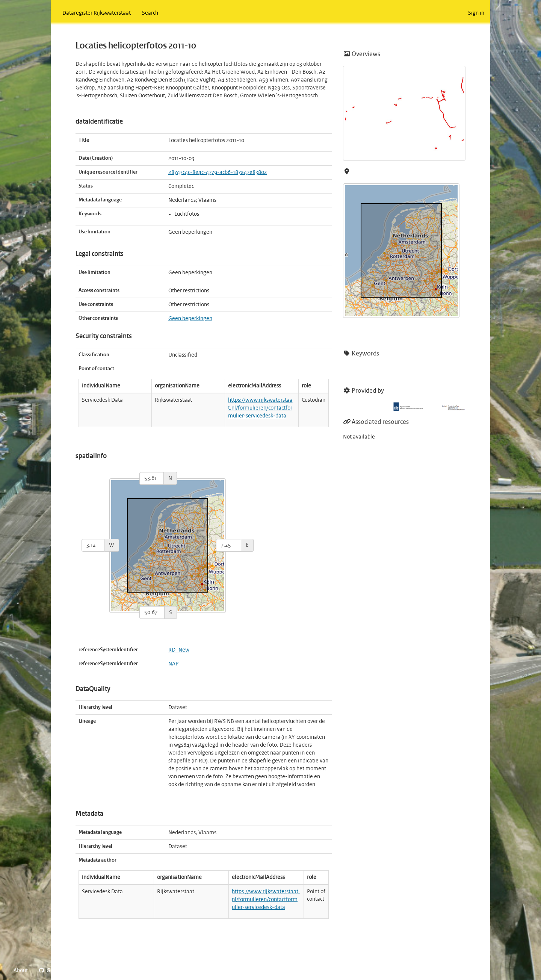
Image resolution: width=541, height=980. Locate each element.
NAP (173, 664)
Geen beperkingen (190, 319)
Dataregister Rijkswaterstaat (97, 13)
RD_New (179, 650)
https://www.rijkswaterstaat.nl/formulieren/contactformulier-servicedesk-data (260, 408)
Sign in (476, 13)
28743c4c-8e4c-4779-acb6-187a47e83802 (218, 172)
